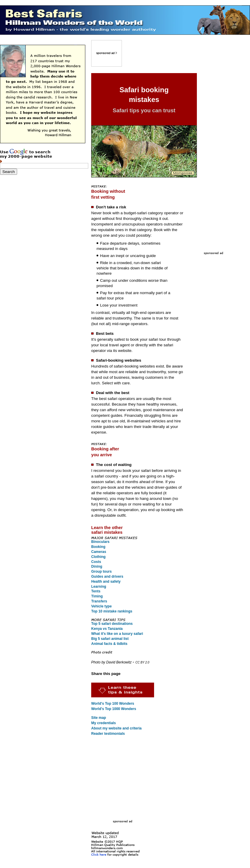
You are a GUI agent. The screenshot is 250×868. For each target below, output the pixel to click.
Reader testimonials (108, 734)
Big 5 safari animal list (110, 639)
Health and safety (106, 582)
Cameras (99, 552)
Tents (96, 591)
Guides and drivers (107, 577)
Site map (99, 718)
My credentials (103, 723)
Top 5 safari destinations (112, 624)
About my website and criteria (116, 728)
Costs (96, 562)
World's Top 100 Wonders (113, 704)
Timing (97, 596)
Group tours (101, 571)
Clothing (98, 557)
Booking (98, 547)
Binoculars (100, 542)
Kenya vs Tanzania (107, 629)
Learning (99, 587)
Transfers (99, 601)
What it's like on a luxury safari (117, 634)
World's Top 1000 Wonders (114, 709)
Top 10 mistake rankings (112, 611)
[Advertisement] (163, 58)
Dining (97, 566)
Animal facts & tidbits (109, 644)
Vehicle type (101, 606)
